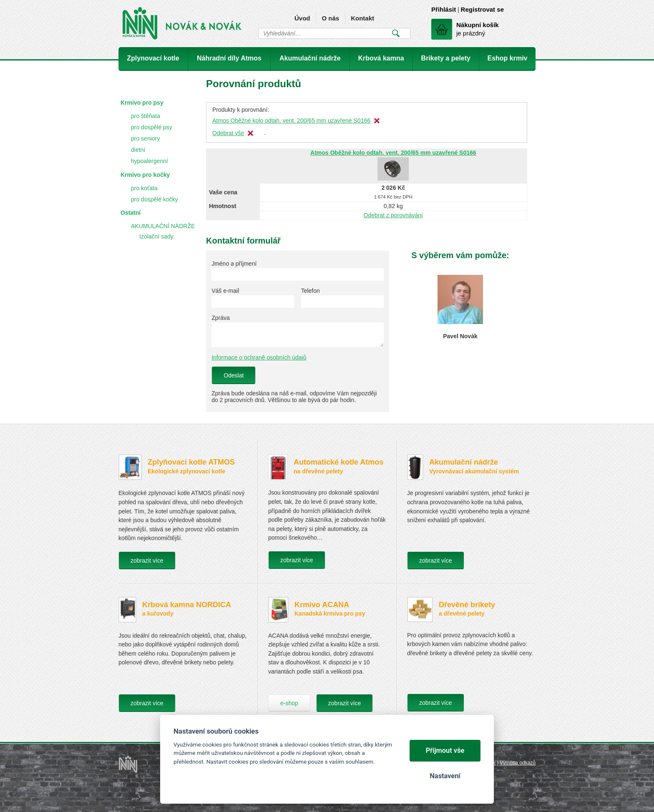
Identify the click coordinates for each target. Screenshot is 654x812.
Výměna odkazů (518, 763)
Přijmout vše (445, 750)
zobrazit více (147, 561)
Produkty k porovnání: (241, 110)
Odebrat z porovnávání (393, 215)
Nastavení (445, 776)
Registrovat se (482, 9)
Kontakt (362, 18)
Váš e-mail (225, 291)
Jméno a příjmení (234, 264)
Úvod (302, 18)
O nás (330, 18)
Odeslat (234, 375)
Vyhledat (396, 33)
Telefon (311, 291)
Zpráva (221, 318)
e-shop (289, 703)
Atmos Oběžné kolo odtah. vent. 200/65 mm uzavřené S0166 (291, 121)
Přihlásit (444, 9)
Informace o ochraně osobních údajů (259, 357)
